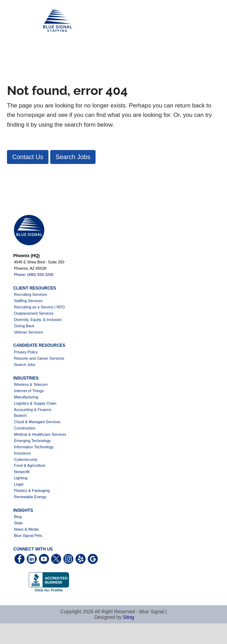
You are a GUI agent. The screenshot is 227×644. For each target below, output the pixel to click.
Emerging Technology (32, 441)
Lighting (21, 478)
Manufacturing (26, 397)
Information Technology (34, 447)
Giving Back (24, 326)
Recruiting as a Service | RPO (39, 307)
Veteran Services (28, 332)
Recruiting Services (31, 294)
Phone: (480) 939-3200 (34, 275)
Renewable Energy (30, 497)
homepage (31, 115)
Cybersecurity (26, 459)
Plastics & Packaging (32, 491)
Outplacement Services (34, 313)
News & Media (26, 529)
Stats (18, 523)
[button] (28, 157)
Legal (19, 484)
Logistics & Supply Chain (35, 403)
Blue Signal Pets (28, 536)
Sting (128, 617)
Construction (25, 428)
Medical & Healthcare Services (40, 434)
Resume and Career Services (39, 358)
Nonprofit (22, 472)
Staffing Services (28, 301)
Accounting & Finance (33, 410)
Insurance (22, 453)
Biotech (20, 415)
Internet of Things (29, 391)
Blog (18, 517)
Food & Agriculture (30, 465)
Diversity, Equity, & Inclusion (38, 320)
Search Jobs (25, 365)
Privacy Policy (26, 352)
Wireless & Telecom (31, 384)
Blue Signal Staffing (18, 21)
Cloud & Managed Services (37, 422)
